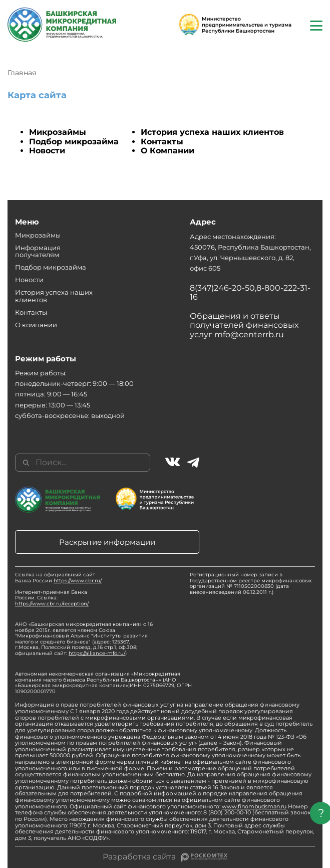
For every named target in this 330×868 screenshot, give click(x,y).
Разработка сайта (139, 857)
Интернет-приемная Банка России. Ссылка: (52, 598)
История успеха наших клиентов (212, 132)
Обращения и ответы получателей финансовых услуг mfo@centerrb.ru (244, 325)
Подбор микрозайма (74, 142)
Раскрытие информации (107, 542)
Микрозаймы (58, 132)
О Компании (168, 151)
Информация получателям (38, 251)
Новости (47, 151)
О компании (36, 325)
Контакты (162, 142)
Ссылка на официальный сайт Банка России (58, 578)
